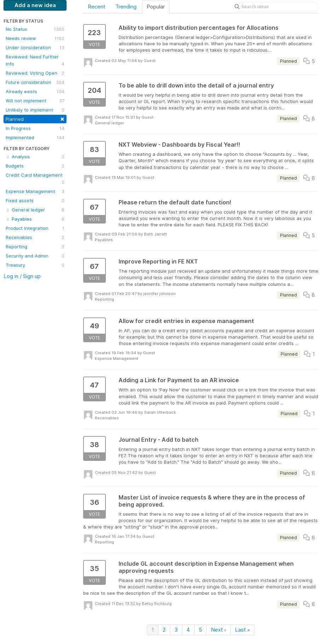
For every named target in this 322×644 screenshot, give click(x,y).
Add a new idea (35, 5)
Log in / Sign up (22, 276)
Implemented (35, 137)
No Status (35, 29)
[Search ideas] (275, 7)
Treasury (35, 265)
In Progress (35, 128)
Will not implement (35, 101)
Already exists (35, 91)
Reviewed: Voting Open (35, 73)
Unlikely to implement (35, 110)
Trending (126, 7)
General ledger (35, 210)
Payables (35, 219)
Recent (97, 7)
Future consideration (35, 82)
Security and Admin (35, 256)
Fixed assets (35, 200)
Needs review (35, 38)
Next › (218, 630)
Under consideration (35, 47)
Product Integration (35, 228)
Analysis (35, 157)
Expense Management (35, 191)
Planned (35, 118)
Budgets (35, 166)
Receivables (35, 237)
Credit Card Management (35, 179)
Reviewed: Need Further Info (35, 61)
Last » (243, 630)
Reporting (35, 247)
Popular (156, 7)
